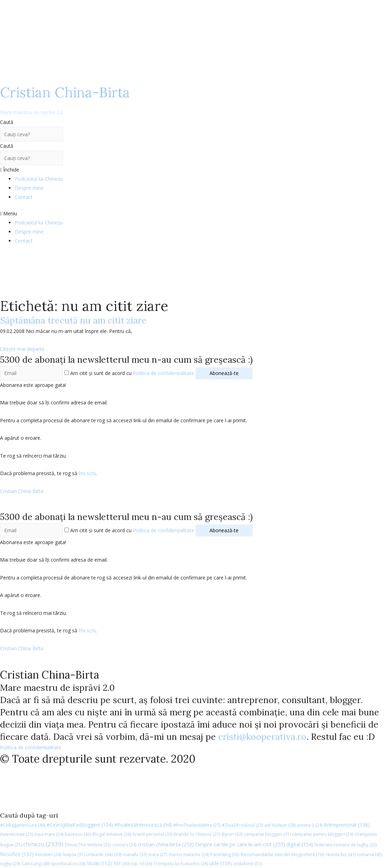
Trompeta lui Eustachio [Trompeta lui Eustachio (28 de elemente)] (181, 864)
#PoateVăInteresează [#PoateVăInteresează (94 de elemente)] (143, 825)
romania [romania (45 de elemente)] (370, 854)
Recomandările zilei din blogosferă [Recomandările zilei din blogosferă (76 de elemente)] (282, 854)
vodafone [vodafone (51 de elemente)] (248, 863)
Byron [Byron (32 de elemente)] (232, 834)
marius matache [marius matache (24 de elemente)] (189, 855)
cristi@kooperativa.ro (262, 737)
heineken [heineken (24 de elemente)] (48, 855)
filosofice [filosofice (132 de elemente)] (17, 854)
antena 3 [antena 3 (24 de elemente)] (310, 825)
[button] (195, 214)
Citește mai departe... (24, 349)
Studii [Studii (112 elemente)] (99, 863)
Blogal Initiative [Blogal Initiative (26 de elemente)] (112, 834)
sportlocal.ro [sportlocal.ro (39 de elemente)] (68, 864)
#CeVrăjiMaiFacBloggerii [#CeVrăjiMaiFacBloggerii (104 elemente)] (80, 825)
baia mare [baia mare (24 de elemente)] (49, 834)
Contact (24, 197)
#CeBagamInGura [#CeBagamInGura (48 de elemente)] (23, 825)
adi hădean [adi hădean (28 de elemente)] (280, 825)
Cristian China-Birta (65, 99)
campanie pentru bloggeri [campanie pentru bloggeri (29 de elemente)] (323, 834)
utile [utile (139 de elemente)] (221, 863)
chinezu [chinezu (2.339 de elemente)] (43, 844)
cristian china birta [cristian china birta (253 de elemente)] (166, 844)
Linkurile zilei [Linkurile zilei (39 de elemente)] (104, 855)
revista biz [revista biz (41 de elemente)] (341, 854)
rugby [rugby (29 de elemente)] (10, 864)
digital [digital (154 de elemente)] (300, 844)
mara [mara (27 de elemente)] (158, 855)
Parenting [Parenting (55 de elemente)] (225, 854)
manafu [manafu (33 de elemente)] (135, 855)
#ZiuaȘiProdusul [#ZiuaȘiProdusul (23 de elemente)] (242, 825)
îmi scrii (87, 473)
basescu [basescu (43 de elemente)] (78, 834)
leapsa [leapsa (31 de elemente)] (74, 855)
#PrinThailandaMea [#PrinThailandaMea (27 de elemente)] (197, 825)
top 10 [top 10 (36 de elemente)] (141, 864)
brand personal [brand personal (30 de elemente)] (153, 834)
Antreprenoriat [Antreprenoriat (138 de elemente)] (347, 825)
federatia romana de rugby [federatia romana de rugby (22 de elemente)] (346, 845)
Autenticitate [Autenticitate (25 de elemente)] (17, 834)
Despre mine (29, 188)
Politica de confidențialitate (164, 373)
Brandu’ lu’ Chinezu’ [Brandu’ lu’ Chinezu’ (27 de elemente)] (197, 834)
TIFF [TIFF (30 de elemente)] (121, 864)
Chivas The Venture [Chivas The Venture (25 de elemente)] (88, 845)
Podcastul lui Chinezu (39, 179)
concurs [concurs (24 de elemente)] (124, 845)
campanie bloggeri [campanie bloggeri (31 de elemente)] (267, 834)
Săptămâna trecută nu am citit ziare (73, 320)
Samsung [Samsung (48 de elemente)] (35, 863)
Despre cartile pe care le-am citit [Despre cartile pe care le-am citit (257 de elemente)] (240, 844)
